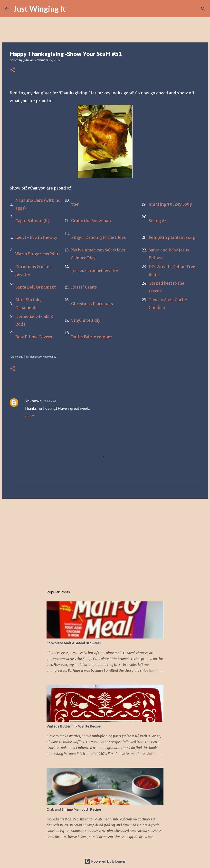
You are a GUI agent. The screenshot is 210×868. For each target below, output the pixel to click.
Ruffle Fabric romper (92, 337)
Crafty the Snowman (91, 221)
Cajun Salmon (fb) (33, 221)
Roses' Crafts (84, 287)
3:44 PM (50, 401)
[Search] (73, 9)
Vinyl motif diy (86, 320)
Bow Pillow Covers (34, 337)
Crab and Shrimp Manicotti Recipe (74, 809)
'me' (75, 204)
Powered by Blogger (105, 861)
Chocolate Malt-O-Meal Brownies (74, 643)
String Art (158, 221)
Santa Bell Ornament (36, 287)
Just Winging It (40, 9)
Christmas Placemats (92, 304)
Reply (29, 416)
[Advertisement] (105, 540)
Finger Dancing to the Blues (99, 237)
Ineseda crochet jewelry (95, 270)
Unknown (33, 401)
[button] (13, 70)
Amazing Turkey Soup (170, 204)
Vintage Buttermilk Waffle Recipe (74, 726)
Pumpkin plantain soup (172, 237)
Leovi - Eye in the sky (36, 237)
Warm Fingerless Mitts (38, 254)
